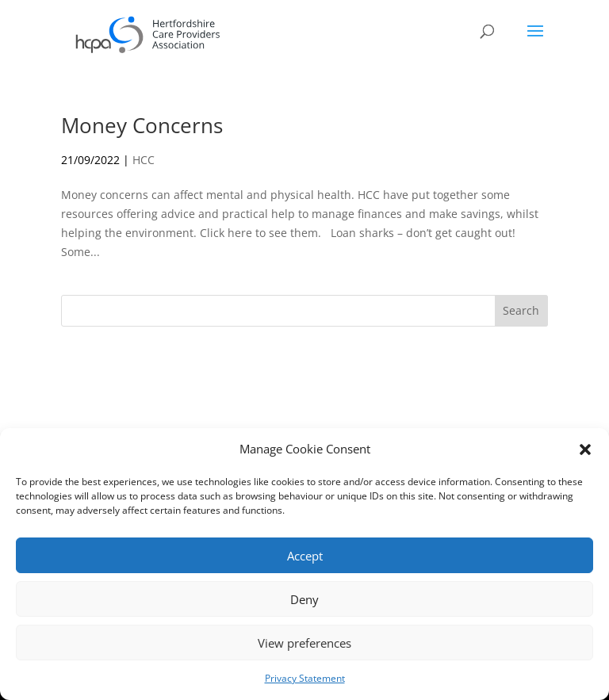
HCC (144, 160)
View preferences (304, 643)
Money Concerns (142, 125)
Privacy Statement (305, 678)
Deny (304, 599)
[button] (585, 449)
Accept (305, 556)
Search (521, 310)
